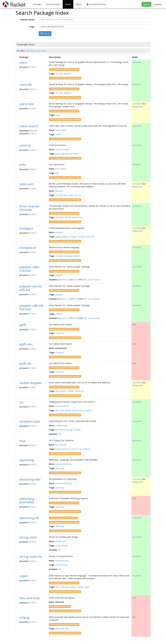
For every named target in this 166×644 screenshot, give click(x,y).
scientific (88, 410)
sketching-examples (27, 500)
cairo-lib (26, 85)
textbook (86, 449)
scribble (70, 391)
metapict (26, 228)
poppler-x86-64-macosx (32, 307)
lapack (75, 217)
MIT (75, 280)
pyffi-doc (26, 344)
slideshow (79, 391)
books (58, 449)
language (68, 256)
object (81, 587)
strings (64, 546)
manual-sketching (63, 464)
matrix (80, 410)
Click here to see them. (37, 51)
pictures (65, 449)
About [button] (79, 4)
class (58, 587)
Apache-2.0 (64, 280)
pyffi (23, 325)
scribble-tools (30, 421)
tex (80, 195)
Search (68, 4)
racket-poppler (31, 383)
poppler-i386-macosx (30, 269)
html (61, 430)
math (71, 195)
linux (81, 217)
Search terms (27, 20)
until (71, 154)
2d (57, 74)
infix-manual (61, 169)
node (89, 237)
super (24, 576)
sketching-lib (29, 518)
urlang (24, 617)
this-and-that (30, 598)
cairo (23, 62)
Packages (37, 4)
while (76, 154)
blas (57, 217)
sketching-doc (30, 479)
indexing (64, 587)
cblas (62, 217)
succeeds (137, 62)
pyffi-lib (25, 363)
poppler (59, 275)
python (61, 333)
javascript (68, 430)
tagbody (64, 154)
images (73, 237)
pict (76, 195)
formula (59, 195)
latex (66, 195)
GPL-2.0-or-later (91, 280)
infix (23, 165)
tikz (93, 237)
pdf (57, 391)
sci (21, 402)
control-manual (62, 149)
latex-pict (27, 184)
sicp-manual (61, 445)
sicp (22, 441)
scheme (74, 449)
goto (58, 154)
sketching (27, 460)
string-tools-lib (31, 557)
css (57, 430)
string (58, 546)
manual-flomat (62, 406)
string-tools (28, 537)
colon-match (29, 126)
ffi (56, 333)
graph (58, 237)
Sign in (146, 4)
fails (134, 325)
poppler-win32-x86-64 (31, 288)
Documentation (53, 4)
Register (158, 4)
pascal (76, 256)
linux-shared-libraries (30, 208)
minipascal (28, 248)
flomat (68, 217)
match (58, 134)
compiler (59, 256)
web (67, 628)
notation (73, 587)
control (25, 145)
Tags (32, 27)
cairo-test (27, 104)
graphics (68, 74)
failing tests (138, 106)
